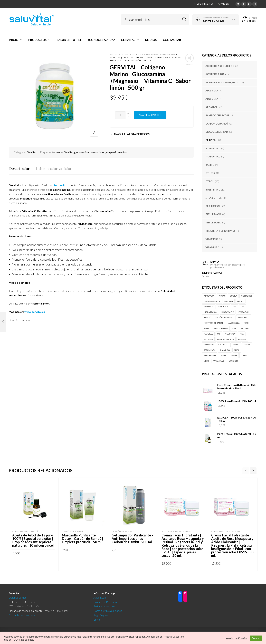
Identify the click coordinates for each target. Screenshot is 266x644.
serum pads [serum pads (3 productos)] (210, 350)
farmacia (57, 152)
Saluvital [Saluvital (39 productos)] (224, 345)
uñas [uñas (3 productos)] (206, 361)
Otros (210, 181)
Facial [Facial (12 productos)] (240, 301)
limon (102, 152)
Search (184, 19)
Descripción (20, 168)
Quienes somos (18, 596)
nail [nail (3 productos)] (234, 328)
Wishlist (226, 4)
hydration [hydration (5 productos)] (244, 312)
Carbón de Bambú (217, 124)
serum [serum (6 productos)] (236, 345)
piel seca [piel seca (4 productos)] (208, 339)
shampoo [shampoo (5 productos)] (225, 350)
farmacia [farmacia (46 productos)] (209, 307)
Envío (97, 618)
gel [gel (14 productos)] (235, 307)
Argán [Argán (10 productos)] (222, 296)
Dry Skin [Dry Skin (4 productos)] (229, 301)
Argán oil (212, 107)
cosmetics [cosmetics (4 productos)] (247, 296)
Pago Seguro (101, 614)
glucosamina (81, 152)
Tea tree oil (213, 206)
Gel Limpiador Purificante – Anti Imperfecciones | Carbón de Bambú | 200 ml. (133, 538)
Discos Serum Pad (217, 132)
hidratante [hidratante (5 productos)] (228, 312)
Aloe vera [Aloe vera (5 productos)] (209, 296)
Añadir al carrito (150, 115)
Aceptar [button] (256, 638)
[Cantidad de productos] (120, 115)
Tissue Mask (213, 214)
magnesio (112, 152)
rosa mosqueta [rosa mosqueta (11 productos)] (225, 339)
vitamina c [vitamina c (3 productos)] (219, 361)
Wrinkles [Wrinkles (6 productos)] (234, 361)
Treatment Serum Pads (220, 231)
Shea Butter (213, 198)
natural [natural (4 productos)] (208, 334)
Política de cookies (104, 605)
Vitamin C (212, 239)
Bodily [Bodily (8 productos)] (233, 296)
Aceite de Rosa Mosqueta (222, 82)
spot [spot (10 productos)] (224, 356)
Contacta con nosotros (22, 614)
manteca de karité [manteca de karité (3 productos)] (214, 323)
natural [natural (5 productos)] (245, 328)
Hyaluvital (213, 148)
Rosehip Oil (213, 190)
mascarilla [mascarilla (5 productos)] (234, 323)
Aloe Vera (212, 91)
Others (210, 173)
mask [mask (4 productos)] (247, 323)
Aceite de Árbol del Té (220, 66)
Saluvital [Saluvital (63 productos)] (209, 345)
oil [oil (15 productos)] (219, 334)
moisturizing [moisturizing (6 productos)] (221, 328)
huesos (94, 152)
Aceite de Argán (216, 74)
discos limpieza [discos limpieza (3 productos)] (212, 301)
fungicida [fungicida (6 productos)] (223, 307)
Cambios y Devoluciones (108, 610)
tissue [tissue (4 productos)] (234, 356)
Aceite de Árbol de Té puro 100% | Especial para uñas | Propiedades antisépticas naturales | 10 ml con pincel (33, 540)
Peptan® (59, 185)
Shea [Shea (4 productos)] (237, 350)
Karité (210, 165)
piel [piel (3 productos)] (242, 334)
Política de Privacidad (106, 601)
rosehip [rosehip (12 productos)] (242, 339)
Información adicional (56, 168)
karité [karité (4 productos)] (207, 318)
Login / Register (205, 4)
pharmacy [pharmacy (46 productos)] (230, 334)
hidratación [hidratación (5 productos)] (211, 312)
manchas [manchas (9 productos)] (243, 318)
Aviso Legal (100, 596)
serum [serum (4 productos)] (247, 345)
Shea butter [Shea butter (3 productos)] (210, 356)
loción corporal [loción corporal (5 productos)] (224, 318)
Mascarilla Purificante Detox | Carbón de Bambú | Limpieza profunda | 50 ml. (82, 538)
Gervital (211, 140)
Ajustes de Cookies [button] (237, 638)
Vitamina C (212, 247)
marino (122, 152)
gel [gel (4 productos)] (243, 307)
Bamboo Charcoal (217, 115)
